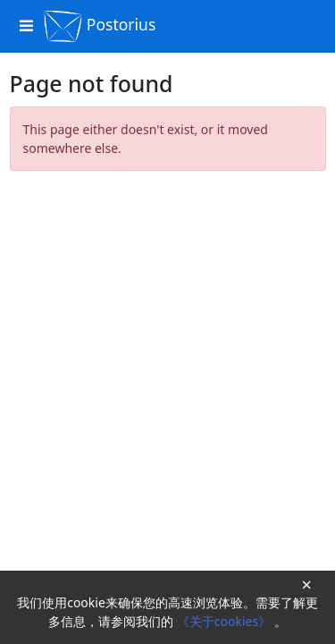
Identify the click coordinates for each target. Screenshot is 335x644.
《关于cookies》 (226, 621)
